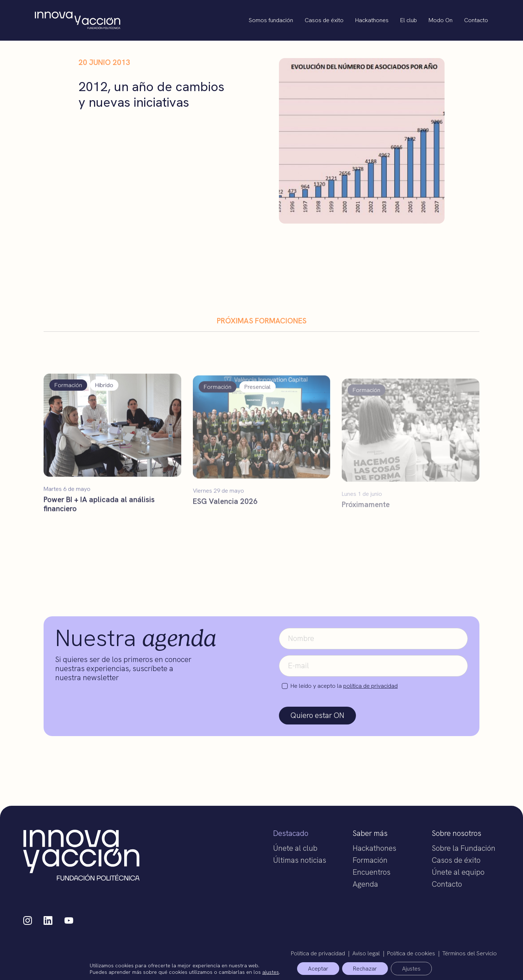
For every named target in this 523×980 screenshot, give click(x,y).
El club (409, 20)
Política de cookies (411, 953)
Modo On (441, 20)
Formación (370, 860)
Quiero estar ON (317, 715)
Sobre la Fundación (464, 848)
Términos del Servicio (470, 953)
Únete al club (295, 848)
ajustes (271, 972)
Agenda (365, 884)
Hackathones (372, 20)
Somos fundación (271, 20)
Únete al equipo (458, 872)
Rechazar (365, 969)
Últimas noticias (300, 860)
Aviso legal (366, 953)
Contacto (476, 20)
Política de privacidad (318, 953)
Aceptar (318, 969)
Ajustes (411, 969)
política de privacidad (370, 686)
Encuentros (372, 872)
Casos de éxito (324, 20)
